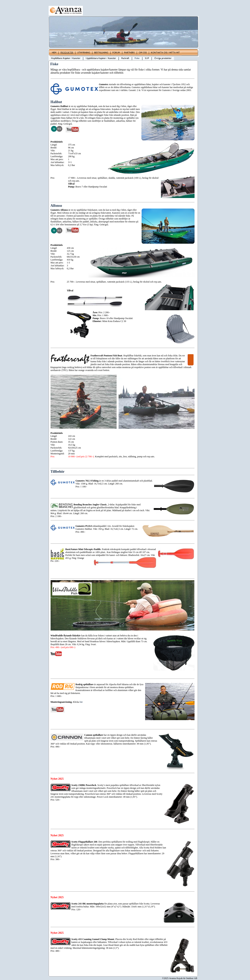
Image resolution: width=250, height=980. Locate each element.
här (81, 702)
